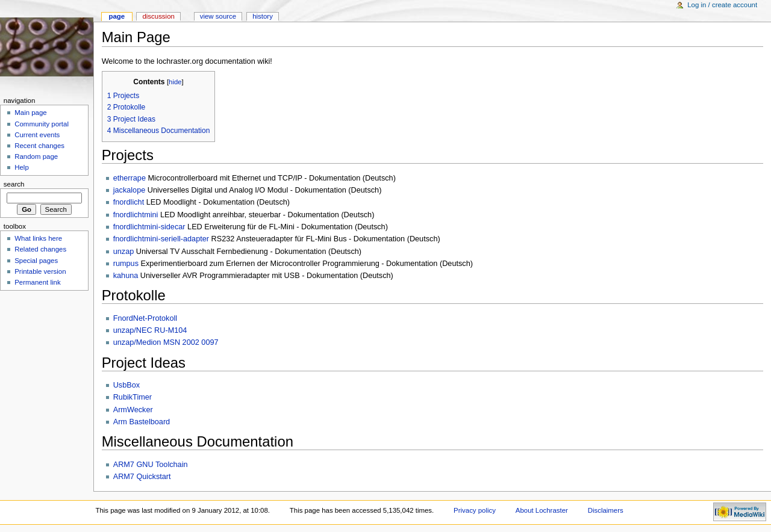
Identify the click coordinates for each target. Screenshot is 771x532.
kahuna (126, 276)
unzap (124, 252)
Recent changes (39, 146)
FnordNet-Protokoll (145, 318)
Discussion (158, 16)
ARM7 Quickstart (142, 477)
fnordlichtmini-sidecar (149, 227)
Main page (31, 113)
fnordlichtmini (136, 215)
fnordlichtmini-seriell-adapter (161, 239)
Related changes (40, 249)
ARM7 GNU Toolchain (151, 465)
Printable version (40, 271)
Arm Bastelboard (142, 422)
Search (14, 184)
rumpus (126, 264)
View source (218, 16)
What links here (38, 238)
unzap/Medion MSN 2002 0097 (166, 342)
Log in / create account (722, 5)
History (263, 16)
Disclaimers (606, 510)
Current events (37, 135)
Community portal (42, 124)
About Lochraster (542, 510)
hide (175, 82)
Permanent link (37, 282)
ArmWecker (133, 410)
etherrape (130, 178)
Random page (36, 156)
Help (22, 167)
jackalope (130, 190)
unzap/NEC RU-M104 (150, 330)
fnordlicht (129, 202)
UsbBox (126, 385)
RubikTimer (133, 397)
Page (117, 16)
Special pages (36, 261)
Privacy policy (475, 510)
